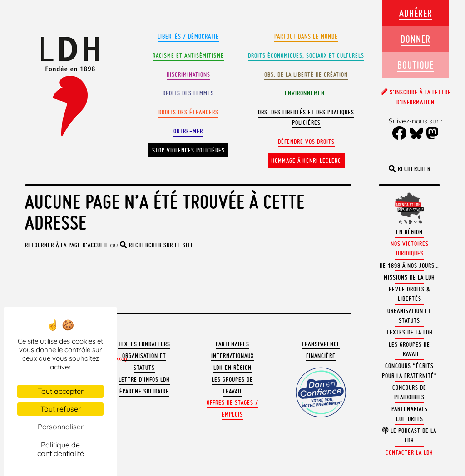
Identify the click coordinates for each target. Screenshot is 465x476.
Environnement (306, 93)
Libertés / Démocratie (188, 37)
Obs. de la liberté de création (306, 75)
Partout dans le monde (306, 37)
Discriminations (188, 75)
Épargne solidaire (144, 391)
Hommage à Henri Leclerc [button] (306, 161)
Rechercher (410, 169)
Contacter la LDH (409, 453)
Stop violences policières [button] (188, 150)
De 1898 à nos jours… (409, 266)
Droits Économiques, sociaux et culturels (306, 56)
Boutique (416, 65)
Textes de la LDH (410, 332)
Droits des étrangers (188, 112)
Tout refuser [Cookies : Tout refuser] (61, 409)
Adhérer (416, 13)
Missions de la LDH (409, 277)
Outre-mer (188, 131)
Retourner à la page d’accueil (67, 245)
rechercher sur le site (157, 245)
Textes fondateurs (144, 344)
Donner (416, 39)
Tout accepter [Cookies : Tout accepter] (61, 391)
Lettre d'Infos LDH (144, 380)
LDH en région (232, 368)
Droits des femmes (188, 93)
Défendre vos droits (306, 142)
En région (409, 232)
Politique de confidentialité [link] (61, 449)
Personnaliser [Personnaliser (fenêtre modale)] (61, 427)
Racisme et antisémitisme (188, 56)
